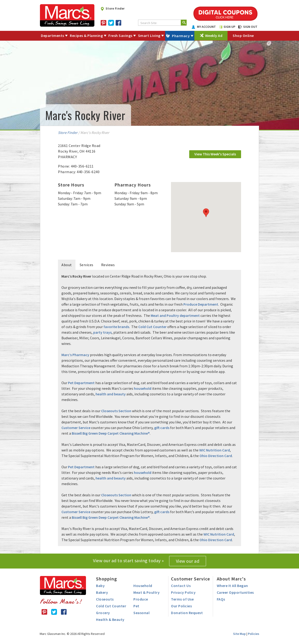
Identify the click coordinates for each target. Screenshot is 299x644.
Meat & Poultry (146, 592)
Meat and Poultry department (175, 315)
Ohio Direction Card (216, 456)
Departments (53, 36)
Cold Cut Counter (152, 327)
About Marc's (231, 579)
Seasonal (141, 613)
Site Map (239, 634)
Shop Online (243, 36)
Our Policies (181, 606)
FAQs (221, 599)
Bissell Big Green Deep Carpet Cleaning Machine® (111, 433)
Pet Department (81, 383)
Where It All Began (232, 586)
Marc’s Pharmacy (75, 355)
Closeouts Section (116, 411)
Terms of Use (182, 599)
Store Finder (112, 8)
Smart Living (149, 36)
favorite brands (116, 327)
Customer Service (76, 428)
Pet (136, 606)
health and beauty (111, 394)
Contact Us (181, 586)
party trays (102, 332)
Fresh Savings (120, 36)
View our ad (188, 561)
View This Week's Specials (215, 154)
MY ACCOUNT (204, 27)
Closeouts (105, 599)
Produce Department (201, 304)
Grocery (103, 613)
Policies (254, 634)
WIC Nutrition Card (215, 450)
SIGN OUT (248, 27)
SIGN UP (227, 27)
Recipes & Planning (86, 36)
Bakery (102, 592)
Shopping (107, 579)
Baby (100, 586)
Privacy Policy (183, 592)
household (143, 388)
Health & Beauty (110, 619)
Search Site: (149, 23)
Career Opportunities (235, 592)
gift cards (162, 428)
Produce (141, 599)
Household (143, 586)
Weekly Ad (214, 36)
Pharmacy (181, 36)
